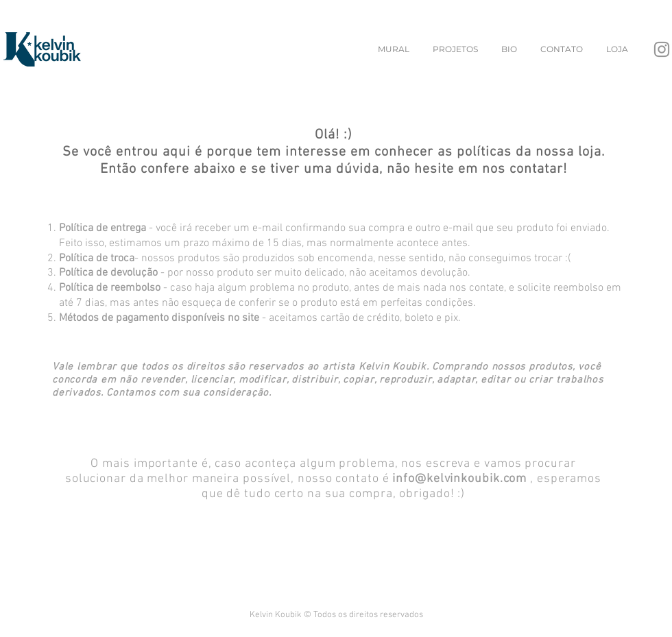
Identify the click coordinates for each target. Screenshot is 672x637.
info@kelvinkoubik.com (459, 479)
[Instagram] (662, 49)
